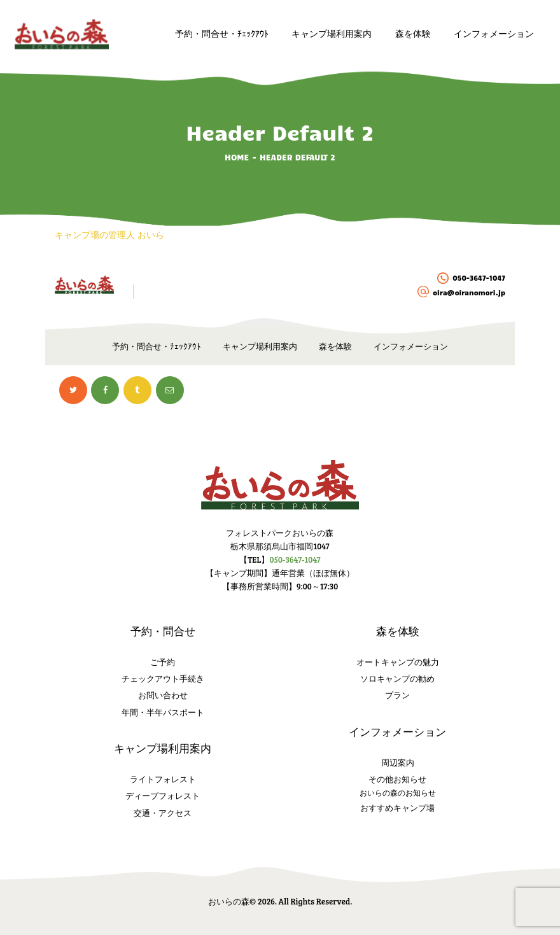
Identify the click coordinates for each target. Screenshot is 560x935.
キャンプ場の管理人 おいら (109, 235)
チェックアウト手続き (163, 678)
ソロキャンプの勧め (397, 678)
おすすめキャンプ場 (397, 808)
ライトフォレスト (163, 779)
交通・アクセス (163, 813)
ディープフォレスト (163, 796)
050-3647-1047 (295, 559)
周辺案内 (398, 763)
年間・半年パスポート (163, 712)
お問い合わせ (163, 695)
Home (237, 157)
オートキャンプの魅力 (398, 662)
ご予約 (163, 662)
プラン (397, 695)
